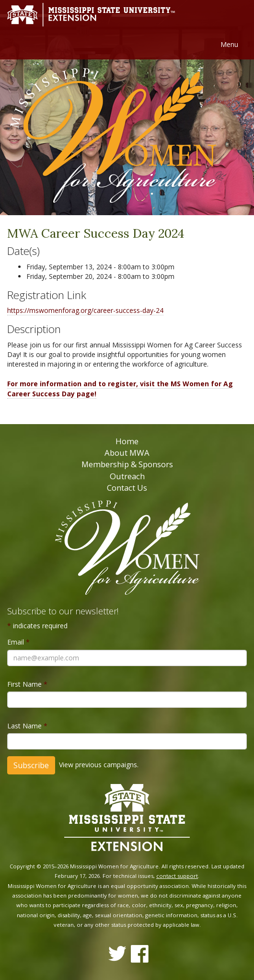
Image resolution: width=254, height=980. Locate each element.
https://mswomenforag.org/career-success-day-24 (85, 310)
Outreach (127, 476)
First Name (27, 684)
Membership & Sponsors (127, 464)
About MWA (127, 453)
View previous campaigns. (99, 765)
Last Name (27, 726)
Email (18, 642)
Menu (229, 44)
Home (127, 441)
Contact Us (127, 488)
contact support (177, 876)
